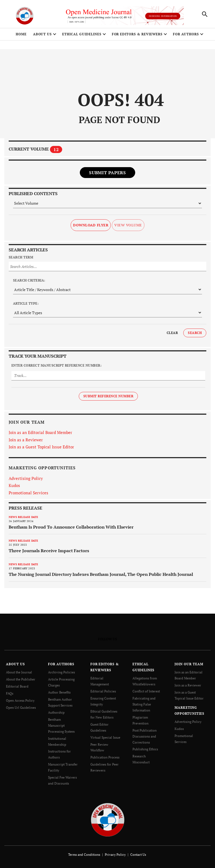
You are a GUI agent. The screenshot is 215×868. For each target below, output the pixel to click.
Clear (172, 333)
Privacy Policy (115, 855)
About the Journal (19, 672)
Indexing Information (163, 16)
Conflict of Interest (146, 691)
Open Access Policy (20, 700)
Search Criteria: (29, 280)
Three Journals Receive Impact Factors (49, 551)
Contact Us (138, 855)
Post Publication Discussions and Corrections (145, 736)
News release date (23, 517)
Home (21, 34)
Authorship (56, 712)
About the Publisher (21, 679)
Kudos (14, 485)
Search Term (21, 257)
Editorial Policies (103, 691)
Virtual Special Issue (105, 737)
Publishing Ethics (145, 749)
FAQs (10, 693)
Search (195, 333)
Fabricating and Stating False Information (144, 704)
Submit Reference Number (108, 396)
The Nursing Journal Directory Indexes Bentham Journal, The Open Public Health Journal (101, 574)
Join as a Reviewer (26, 440)
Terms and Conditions (84, 855)
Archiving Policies (61, 672)
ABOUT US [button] (43, 34)
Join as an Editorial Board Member (40, 432)
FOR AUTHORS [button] (186, 34)
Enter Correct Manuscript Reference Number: (56, 365)
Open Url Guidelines (21, 708)
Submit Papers (107, 173)
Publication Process (105, 757)
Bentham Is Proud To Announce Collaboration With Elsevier (71, 527)
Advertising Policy (26, 478)
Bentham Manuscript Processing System (61, 725)
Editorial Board (17, 686)
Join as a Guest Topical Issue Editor (41, 447)
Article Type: (26, 303)
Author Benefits (59, 692)
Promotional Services (29, 493)
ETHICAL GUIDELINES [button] (82, 34)
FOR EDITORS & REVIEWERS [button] (137, 34)
